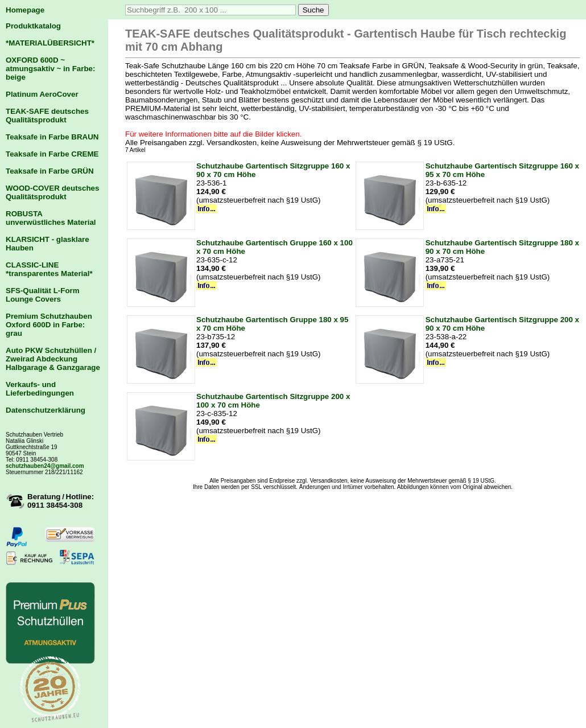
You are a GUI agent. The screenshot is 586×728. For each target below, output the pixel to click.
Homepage (25, 10)
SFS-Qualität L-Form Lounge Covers (43, 295)
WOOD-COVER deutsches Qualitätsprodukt (52, 192)
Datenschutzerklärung (46, 410)
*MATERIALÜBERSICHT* (50, 43)
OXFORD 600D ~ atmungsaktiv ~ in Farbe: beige (50, 69)
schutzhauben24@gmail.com (45, 466)
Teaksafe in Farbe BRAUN (52, 137)
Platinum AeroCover (42, 94)
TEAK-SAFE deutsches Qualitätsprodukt (47, 116)
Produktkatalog (33, 26)
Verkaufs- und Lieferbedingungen (40, 389)
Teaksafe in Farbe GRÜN (50, 171)
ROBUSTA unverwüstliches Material (51, 218)
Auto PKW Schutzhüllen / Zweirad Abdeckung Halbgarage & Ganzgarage (53, 359)
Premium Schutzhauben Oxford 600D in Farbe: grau (49, 325)
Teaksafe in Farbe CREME (52, 154)
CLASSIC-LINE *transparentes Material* (49, 269)
